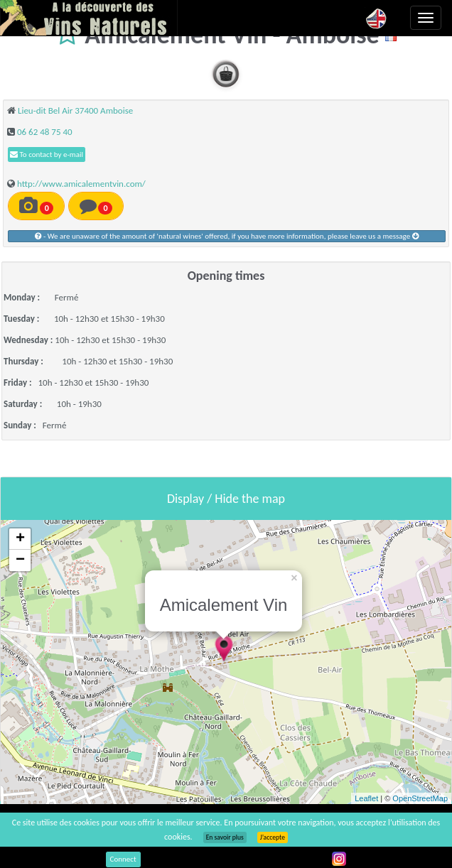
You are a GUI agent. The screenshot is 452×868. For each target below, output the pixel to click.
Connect (123, 859)
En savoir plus (225, 837)
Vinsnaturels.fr (89, 18)
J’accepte (273, 837)
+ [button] (20, 539)
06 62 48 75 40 (45, 132)
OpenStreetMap (420, 798)
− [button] (20, 560)
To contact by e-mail (47, 154)
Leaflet (366, 798)
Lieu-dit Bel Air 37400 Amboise (75, 110)
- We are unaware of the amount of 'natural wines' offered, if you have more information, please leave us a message (226, 236)
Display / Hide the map (226, 499)
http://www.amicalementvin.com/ (81, 184)
